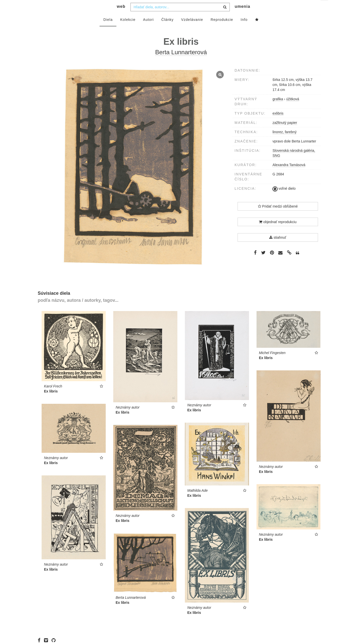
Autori (148, 29)
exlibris (278, 123)
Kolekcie (128, 29)
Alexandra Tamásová (289, 175)
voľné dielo (284, 199)
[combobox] (180, 17)
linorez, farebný (285, 142)
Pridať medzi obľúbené (278, 216)
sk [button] (325, 8)
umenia (242, 16)
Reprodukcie (222, 29)
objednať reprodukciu (278, 232)
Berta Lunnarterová (181, 62)
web (121, 16)
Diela (108, 29)
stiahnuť (278, 247)
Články (168, 29)
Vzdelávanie (192, 29)
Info (244, 29)
